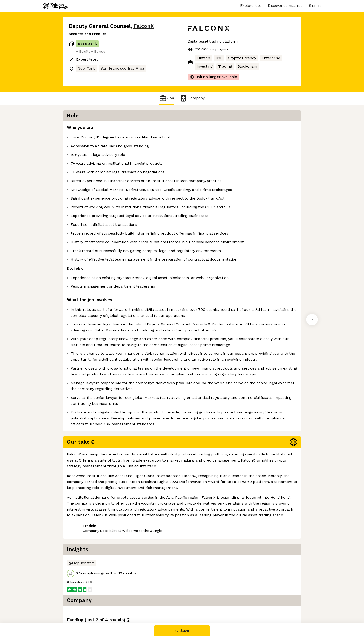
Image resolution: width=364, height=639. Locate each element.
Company (192, 98)
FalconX (144, 26)
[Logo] (56, 6)
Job (167, 98)
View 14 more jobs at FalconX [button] (128, 603)
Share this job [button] (81, 603)
